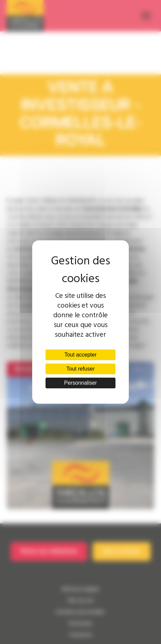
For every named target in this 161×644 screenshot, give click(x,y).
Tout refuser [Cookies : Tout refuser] (80, 369)
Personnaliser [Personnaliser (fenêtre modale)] (81, 383)
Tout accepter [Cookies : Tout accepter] (80, 355)
